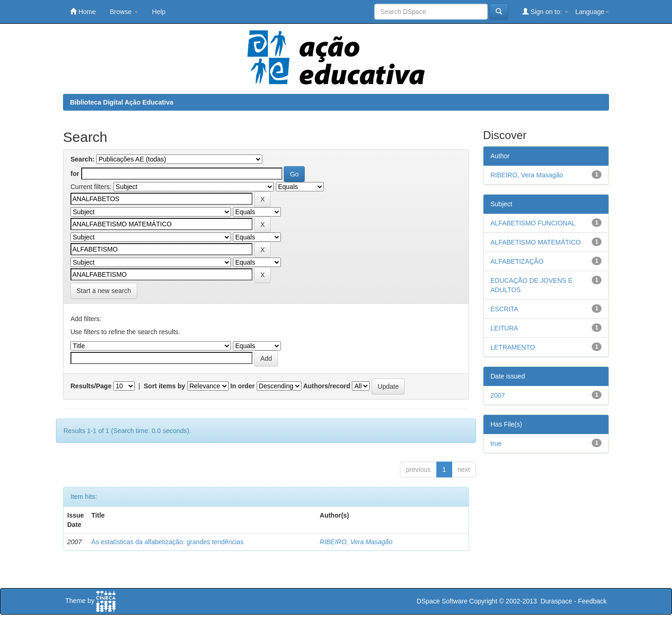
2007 (498, 395)
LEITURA (504, 328)
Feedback (592, 601)
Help (159, 12)
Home (83, 11)
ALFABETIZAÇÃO (517, 261)
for (75, 174)
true (496, 443)
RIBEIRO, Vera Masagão (356, 542)
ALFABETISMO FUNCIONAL (533, 223)
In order (243, 386)
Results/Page (91, 386)
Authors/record (326, 386)
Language (592, 12)
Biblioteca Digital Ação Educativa (122, 102)
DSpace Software (442, 601)
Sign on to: (545, 11)
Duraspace (556, 601)
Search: (82, 159)
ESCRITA (504, 309)
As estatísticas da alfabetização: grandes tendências (168, 542)
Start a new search (104, 291)
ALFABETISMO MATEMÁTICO (535, 242)
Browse (124, 12)
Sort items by (164, 386)
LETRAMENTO (513, 347)
